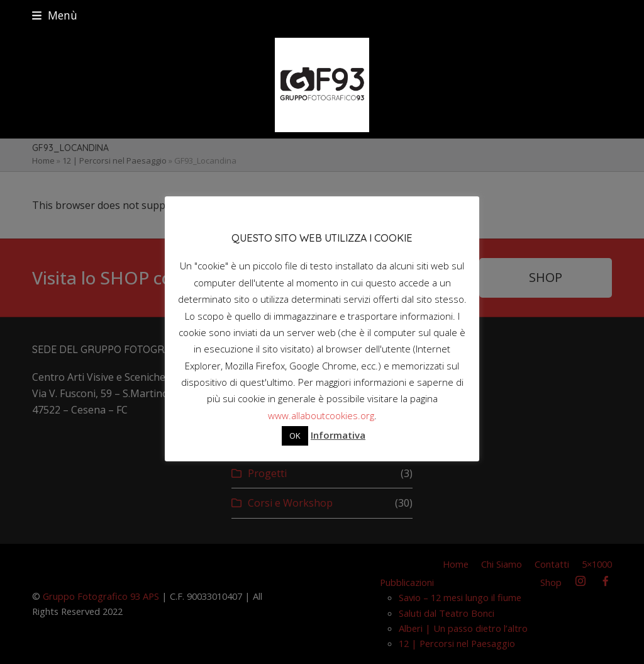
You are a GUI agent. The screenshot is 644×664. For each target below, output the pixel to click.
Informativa (338, 435)
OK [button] (295, 436)
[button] (55, 15)
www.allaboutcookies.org (321, 415)
